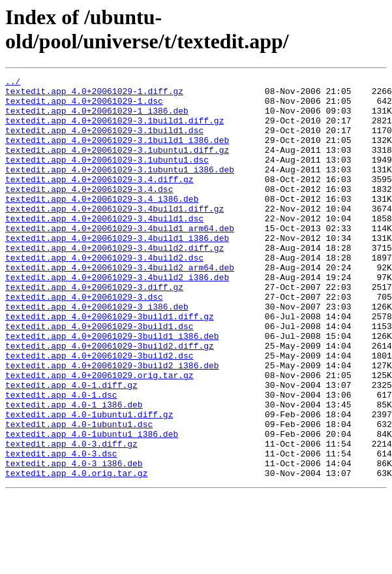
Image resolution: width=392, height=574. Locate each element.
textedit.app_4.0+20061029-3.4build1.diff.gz (114, 236)
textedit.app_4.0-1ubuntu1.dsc (79, 494)
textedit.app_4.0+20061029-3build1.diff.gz (110, 365)
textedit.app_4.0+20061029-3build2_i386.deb (112, 424)
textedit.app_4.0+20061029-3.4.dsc (89, 212)
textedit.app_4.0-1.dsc (61, 459)
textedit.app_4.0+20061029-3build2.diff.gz (110, 400)
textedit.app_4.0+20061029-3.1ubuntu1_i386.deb (120, 189)
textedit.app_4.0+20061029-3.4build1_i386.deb (117, 271)
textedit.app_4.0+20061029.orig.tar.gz (99, 436)
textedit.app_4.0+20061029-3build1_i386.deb (112, 389)
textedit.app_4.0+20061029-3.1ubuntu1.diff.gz (117, 165)
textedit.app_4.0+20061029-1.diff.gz (94, 95)
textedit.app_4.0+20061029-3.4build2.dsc (104, 295)
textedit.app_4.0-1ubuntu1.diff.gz (89, 483)
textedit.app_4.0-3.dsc (61, 530)
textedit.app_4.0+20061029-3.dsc (84, 342)
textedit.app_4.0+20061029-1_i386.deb (97, 118)
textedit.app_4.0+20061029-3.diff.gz (94, 330)
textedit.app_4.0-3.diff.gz (71, 518)
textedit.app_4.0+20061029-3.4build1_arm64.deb (120, 259)
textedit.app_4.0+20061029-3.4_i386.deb (102, 224)
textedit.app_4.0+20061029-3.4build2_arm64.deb (120, 306)
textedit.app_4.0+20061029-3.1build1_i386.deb (117, 153)
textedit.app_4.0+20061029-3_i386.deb (97, 353)
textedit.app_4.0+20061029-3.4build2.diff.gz (114, 283)
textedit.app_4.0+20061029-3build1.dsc (99, 377)
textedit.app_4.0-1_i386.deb (74, 471)
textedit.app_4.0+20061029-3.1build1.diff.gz (114, 130)
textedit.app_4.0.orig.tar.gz (76, 553)
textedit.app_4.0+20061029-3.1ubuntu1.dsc (107, 177)
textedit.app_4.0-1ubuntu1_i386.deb (92, 506)
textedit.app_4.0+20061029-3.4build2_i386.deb (117, 318)
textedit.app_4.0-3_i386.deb (74, 541)
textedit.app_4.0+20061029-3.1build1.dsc (104, 142)
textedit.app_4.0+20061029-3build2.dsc (99, 412)
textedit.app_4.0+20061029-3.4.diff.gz (99, 200)
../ (13, 83)
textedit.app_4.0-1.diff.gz (71, 447)
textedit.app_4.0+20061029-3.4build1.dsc (104, 247)
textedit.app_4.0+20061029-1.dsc (84, 106)
